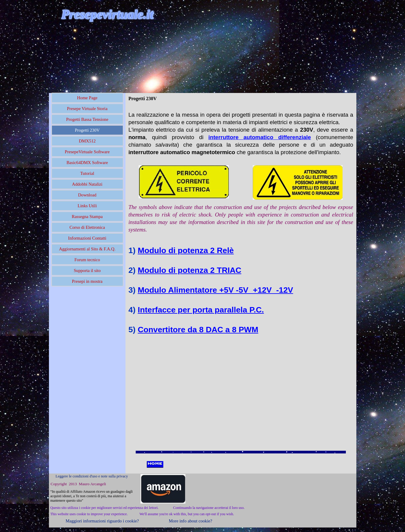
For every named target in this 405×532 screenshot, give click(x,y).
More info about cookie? (190, 521)
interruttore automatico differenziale (260, 137)
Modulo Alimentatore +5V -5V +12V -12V (215, 290)
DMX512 (87, 141)
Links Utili (87, 206)
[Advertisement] (119, 57)
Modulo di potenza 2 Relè (186, 250)
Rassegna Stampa (87, 217)
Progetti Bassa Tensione (87, 119)
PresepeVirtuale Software (87, 152)
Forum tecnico (87, 260)
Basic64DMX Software (87, 163)
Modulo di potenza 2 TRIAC (190, 270)
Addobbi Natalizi (87, 184)
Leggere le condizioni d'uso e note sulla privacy (92, 476)
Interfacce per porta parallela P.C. (201, 310)
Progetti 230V (87, 130)
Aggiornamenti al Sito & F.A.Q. (87, 249)
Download (87, 195)
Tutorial (87, 173)
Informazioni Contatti (87, 238)
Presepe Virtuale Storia (87, 109)
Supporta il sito (87, 270)
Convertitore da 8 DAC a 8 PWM (198, 330)
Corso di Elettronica (87, 227)
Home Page (87, 98)
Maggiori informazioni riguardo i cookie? (102, 521)
